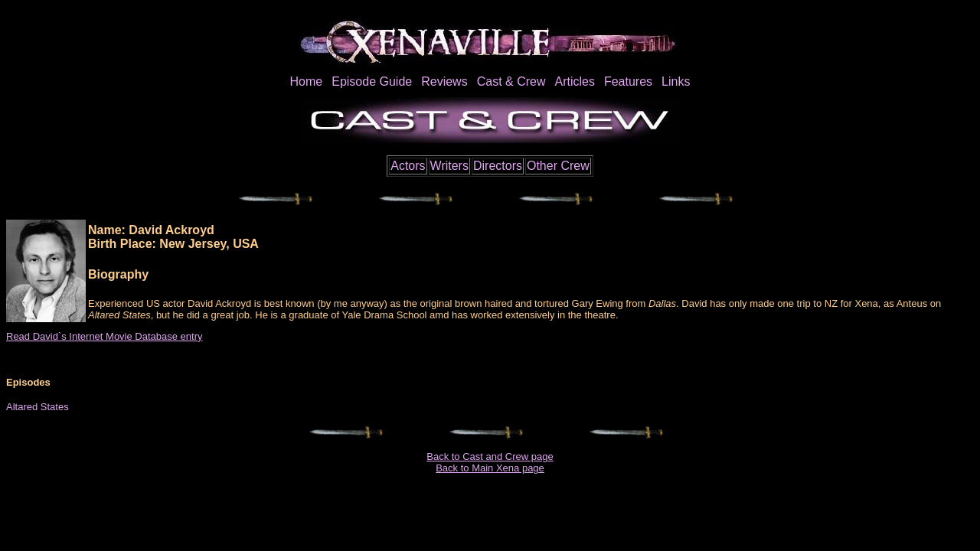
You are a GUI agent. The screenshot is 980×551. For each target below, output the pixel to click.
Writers (449, 166)
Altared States (38, 407)
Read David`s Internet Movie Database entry (105, 336)
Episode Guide (372, 82)
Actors (408, 166)
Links (676, 82)
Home (307, 82)
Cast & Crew (511, 82)
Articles (574, 82)
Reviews (444, 82)
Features (628, 82)
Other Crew (558, 166)
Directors (498, 166)
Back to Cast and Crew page (490, 456)
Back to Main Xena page (490, 468)
